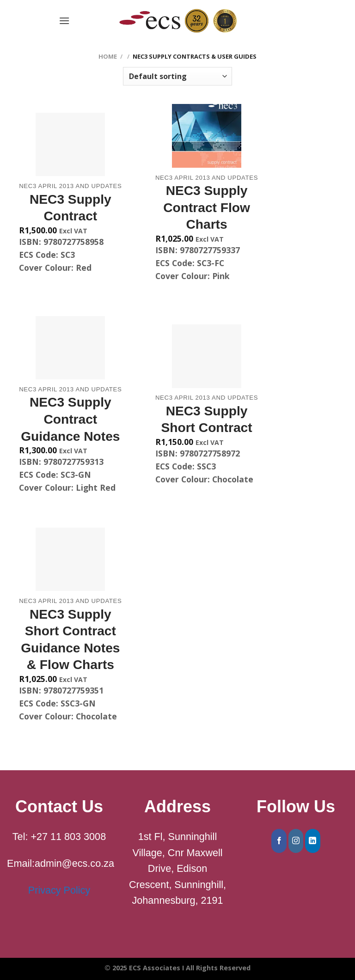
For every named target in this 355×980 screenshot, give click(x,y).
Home (108, 56)
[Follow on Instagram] (296, 841)
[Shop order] (177, 76)
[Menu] (64, 21)
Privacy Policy (59, 890)
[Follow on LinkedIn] (313, 841)
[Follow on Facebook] (279, 841)
